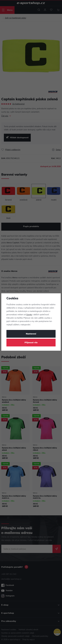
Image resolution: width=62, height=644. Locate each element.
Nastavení (31, 334)
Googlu (29, 315)
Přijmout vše (31, 343)
